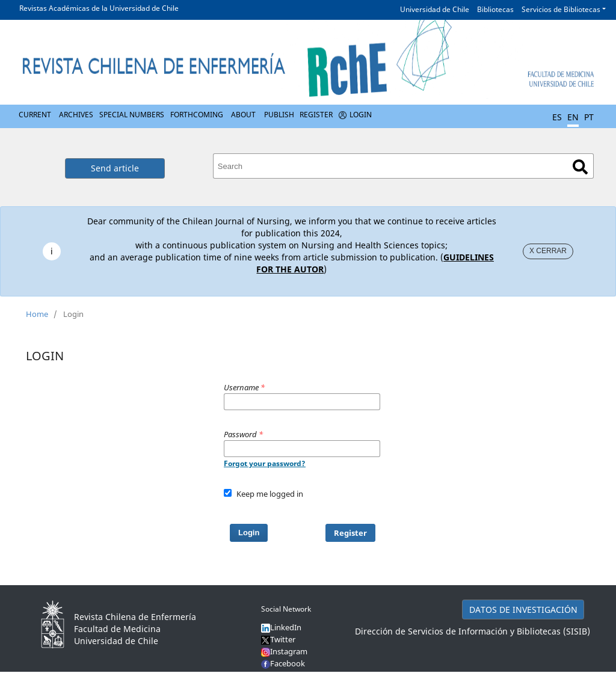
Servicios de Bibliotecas (561, 9)
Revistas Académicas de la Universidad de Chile (99, 8)
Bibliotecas (495, 9)
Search (580, 167)
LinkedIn (286, 627)
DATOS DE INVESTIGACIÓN (523, 610)
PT (589, 117)
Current (35, 115)
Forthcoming (197, 115)
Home (37, 314)
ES (557, 117)
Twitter (278, 639)
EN (573, 117)
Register (316, 115)
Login (361, 115)
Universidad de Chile (435, 9)
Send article (115, 168)
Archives (76, 115)
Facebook (288, 663)
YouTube (286, 675)
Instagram (284, 651)
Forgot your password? (265, 463)
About (243, 115)
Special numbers (132, 115)
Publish (279, 115)
